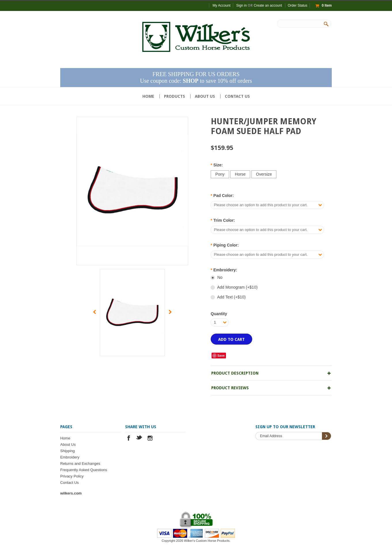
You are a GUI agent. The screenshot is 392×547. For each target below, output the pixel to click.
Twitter (139, 439)
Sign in (242, 5)
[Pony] (220, 174)
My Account (221, 5)
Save (221, 356)
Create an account (268, 5)
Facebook (129, 439)
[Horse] (240, 174)
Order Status (297, 5)
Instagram (150, 439)
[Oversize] (264, 174)
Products (175, 96)
